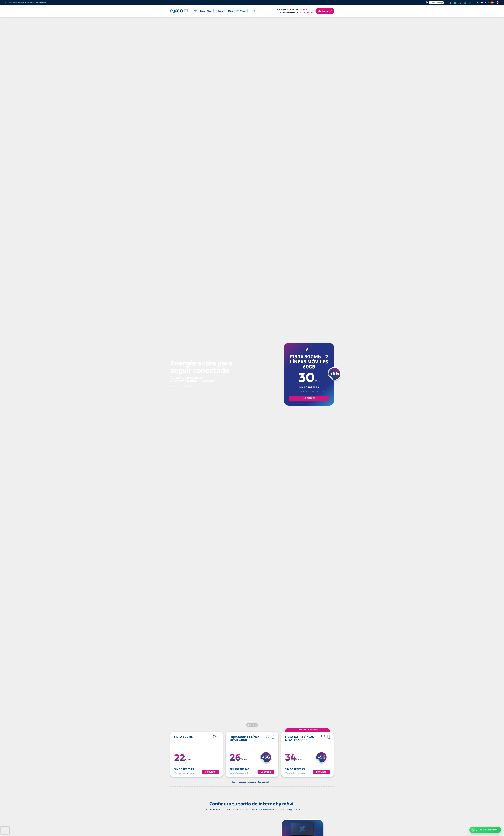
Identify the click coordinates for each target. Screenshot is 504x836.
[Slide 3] (253, 725)
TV (254, 11)
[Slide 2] (251, 725)
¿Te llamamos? (325, 11)
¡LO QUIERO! (309, 398)
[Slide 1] (248, 725)
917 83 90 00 (306, 12)
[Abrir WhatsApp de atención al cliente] (485, 830)
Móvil (231, 11)
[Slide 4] (256, 725)
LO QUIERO (210, 772)
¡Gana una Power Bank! (307, 730)
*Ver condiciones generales (181, 386)
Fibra (221, 11)
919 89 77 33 (306, 9)
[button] (483, 2)
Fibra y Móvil (206, 11)
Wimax (243, 11)
